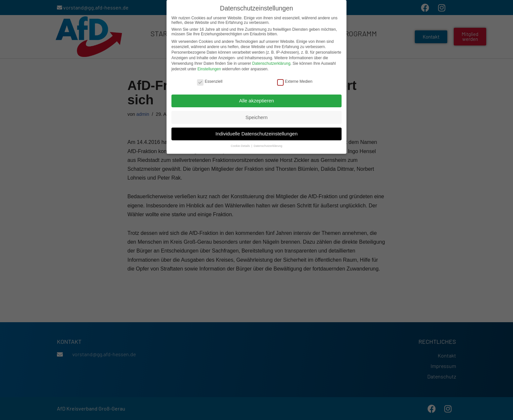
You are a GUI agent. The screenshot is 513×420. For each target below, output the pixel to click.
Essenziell (210, 81)
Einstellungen (209, 68)
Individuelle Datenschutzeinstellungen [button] (256, 133)
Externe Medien (295, 81)
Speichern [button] (256, 117)
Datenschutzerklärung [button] (268, 146)
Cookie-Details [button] (241, 146)
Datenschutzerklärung (271, 63)
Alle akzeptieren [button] (257, 100)
